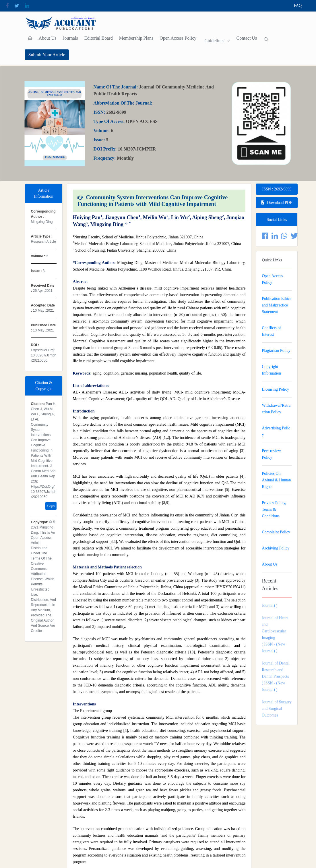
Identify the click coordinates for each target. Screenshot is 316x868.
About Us (48, 38)
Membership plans (136, 38)
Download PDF (277, 203)
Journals (70, 38)
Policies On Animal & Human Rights (276, 480)
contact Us (247, 38)
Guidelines (214, 41)
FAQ (298, 6)
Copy (51, 506)
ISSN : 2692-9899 (277, 189)
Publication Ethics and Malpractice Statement (276, 305)
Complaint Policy (276, 532)
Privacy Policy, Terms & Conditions (274, 509)
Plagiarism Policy (276, 351)
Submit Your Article (47, 55)
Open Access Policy (178, 38)
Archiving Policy (276, 548)
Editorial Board (99, 38)
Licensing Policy (275, 389)
